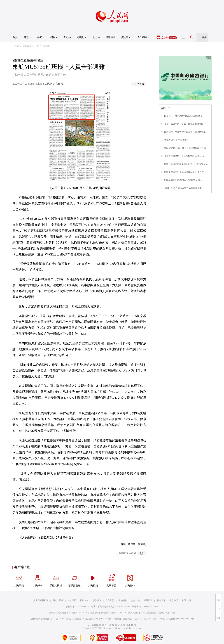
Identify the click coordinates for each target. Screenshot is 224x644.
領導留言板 (74, 580)
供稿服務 (123, 600)
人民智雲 (111, 580)
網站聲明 (148, 600)
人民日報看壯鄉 (43, 46)
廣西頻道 (27, 46)
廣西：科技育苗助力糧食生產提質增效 (183, 188)
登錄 (204, 37)
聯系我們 (186, 600)
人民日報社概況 (41, 600)
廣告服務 (97, 600)
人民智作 (130, 580)
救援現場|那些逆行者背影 (176, 140)
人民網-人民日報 (54, 84)
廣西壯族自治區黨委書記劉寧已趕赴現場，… (186, 164)
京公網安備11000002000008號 (180, 619)
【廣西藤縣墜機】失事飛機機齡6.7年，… (184, 156)
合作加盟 (110, 600)
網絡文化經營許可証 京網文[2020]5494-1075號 (89, 619)
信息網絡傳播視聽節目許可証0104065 (48, 619)
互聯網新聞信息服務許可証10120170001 (68, 613)
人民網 (16, 46)
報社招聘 (72, 600)
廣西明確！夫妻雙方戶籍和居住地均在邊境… (186, 132)
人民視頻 (93, 580)
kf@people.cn (83, 607)
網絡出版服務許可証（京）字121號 (130, 619)
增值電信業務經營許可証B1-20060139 (108, 613)
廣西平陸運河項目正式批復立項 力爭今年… (185, 172)
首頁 (15, 37)
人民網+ (37, 580)
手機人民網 (56, 580)
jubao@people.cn (151, 607)
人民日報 (19, 580)
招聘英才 (84, 600)
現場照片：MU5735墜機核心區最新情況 (183, 116)
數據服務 (135, 600)
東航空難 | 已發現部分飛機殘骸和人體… (183, 180)
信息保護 (174, 600)
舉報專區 (111, 37)
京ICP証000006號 (156, 619)
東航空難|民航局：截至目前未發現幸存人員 (185, 148)
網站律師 (161, 600)
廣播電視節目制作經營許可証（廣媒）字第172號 (152, 613)
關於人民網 (58, 600)
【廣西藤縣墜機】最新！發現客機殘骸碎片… (186, 124)
